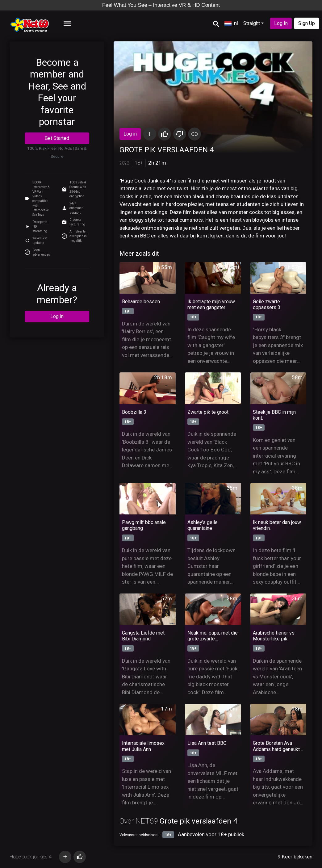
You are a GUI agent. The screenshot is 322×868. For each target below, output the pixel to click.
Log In (281, 23)
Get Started (57, 138)
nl (231, 23)
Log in (57, 316)
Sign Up (307, 23)
